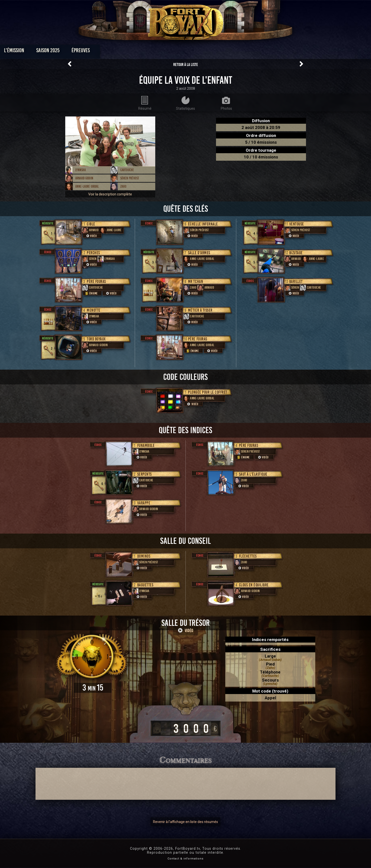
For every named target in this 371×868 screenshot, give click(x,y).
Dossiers (220, 52)
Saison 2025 (107, 52)
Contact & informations (185, 859)
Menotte (94, 310)
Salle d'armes (199, 253)
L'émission (74, 52)
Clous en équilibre (254, 585)
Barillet (296, 282)
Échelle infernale (203, 224)
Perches (93, 253)
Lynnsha (80, 170)
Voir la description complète (110, 194)
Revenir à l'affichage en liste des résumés (185, 822)
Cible (91, 224)
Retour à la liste (186, 65)
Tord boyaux (96, 339)
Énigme (91, 293)
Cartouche (127, 170)
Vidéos (193, 52)
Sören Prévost (130, 178)
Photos (168, 52)
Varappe (144, 503)
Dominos (144, 556)
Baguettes (145, 585)
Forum (247, 52)
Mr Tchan (195, 282)
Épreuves (140, 52)
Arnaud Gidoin (84, 178)
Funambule (146, 445)
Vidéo (91, 236)
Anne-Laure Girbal (87, 186)
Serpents (144, 474)
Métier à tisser (200, 310)
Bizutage (296, 253)
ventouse (297, 224)
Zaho (123, 186)
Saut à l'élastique (253, 474)
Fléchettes (248, 556)
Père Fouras (96, 282)
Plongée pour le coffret (208, 392)
